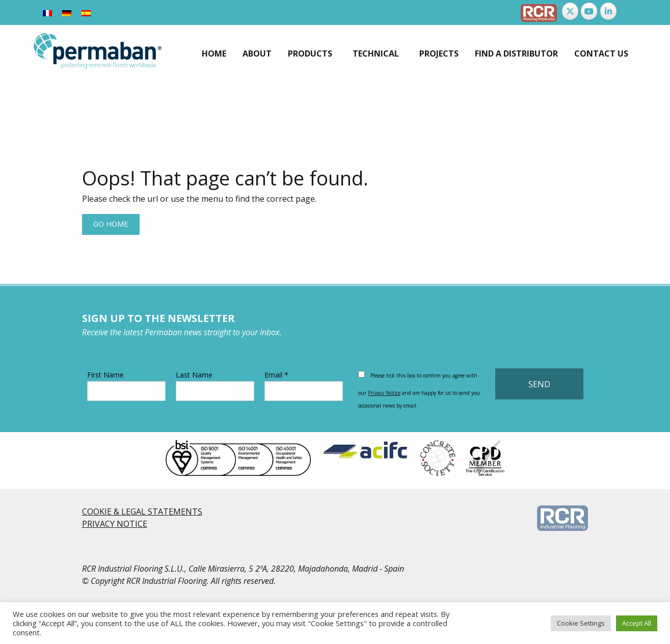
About (257, 53)
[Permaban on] (628, 11)
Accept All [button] (637, 623)
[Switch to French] (47, 12)
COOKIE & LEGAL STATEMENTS (142, 512)
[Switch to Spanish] (86, 12)
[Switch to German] (67, 12)
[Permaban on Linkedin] (608, 11)
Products (310, 53)
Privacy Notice (384, 393)
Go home (111, 224)
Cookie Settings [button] (581, 623)
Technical (376, 53)
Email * (304, 385)
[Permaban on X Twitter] (570, 11)
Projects (439, 53)
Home (214, 53)
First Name (126, 385)
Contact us (601, 53)
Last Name (215, 385)
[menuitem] (214, 53)
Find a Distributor (516, 53)
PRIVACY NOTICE (115, 524)
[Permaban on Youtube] (589, 11)
